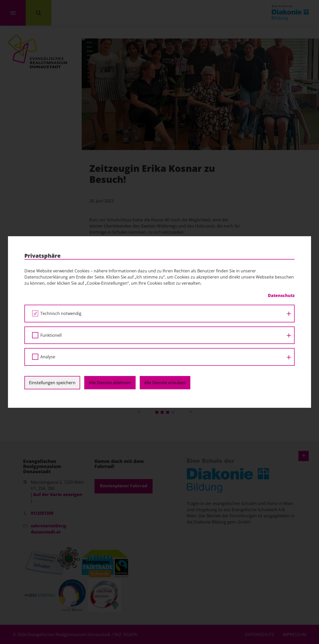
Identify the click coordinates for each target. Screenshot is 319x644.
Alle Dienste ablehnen (110, 383)
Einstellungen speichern (52, 383)
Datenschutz (281, 295)
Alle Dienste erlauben (165, 383)
